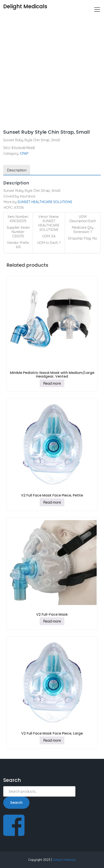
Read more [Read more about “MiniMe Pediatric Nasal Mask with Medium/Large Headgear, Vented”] (52, 383)
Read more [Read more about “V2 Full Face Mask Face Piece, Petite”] (52, 502)
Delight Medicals (64, 860)
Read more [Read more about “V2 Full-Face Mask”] (52, 621)
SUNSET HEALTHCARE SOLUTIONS (45, 202)
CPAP (22, 19)
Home (8, 19)
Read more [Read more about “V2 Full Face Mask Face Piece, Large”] (52, 740)
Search (16, 803)
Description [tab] (17, 170)
